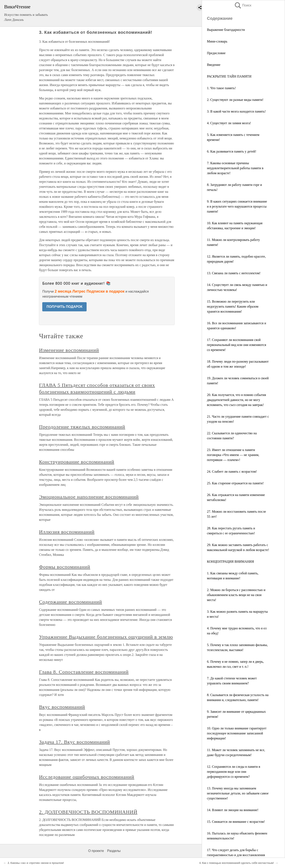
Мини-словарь (217, 41)
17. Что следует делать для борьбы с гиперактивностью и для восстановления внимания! (236, 855)
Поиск (243, 5)
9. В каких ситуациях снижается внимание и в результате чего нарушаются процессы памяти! (237, 206)
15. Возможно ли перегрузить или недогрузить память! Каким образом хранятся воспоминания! (233, 306)
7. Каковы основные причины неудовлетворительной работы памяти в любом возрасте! (235, 168)
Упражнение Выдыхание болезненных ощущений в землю (106, 637)
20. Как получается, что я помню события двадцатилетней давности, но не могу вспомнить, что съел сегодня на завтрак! (236, 400)
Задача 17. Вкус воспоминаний (74, 742)
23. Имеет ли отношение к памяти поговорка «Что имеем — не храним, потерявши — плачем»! (233, 455)
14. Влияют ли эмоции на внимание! (233, 810)
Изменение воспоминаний (69, 350)
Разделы (114, 851)
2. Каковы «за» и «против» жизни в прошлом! (36, 863)
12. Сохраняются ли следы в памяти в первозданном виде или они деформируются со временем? (234, 772)
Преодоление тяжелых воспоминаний (82, 427)
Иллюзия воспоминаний (67, 532)
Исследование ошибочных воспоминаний (87, 777)
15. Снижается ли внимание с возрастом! (236, 822)
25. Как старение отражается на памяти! (235, 483)
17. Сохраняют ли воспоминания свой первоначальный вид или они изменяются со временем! (236, 345)
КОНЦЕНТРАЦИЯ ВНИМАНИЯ (230, 562)
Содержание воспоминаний (70, 602)
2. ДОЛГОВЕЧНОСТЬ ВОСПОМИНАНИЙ (88, 812)
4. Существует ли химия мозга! (229, 123)
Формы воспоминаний (65, 567)
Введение (214, 65)
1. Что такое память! (221, 88)
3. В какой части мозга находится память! (236, 111)
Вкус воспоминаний (62, 707)
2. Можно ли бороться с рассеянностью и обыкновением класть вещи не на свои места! (236, 595)
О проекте (96, 851)
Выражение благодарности (226, 30)
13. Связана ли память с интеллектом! (234, 273)
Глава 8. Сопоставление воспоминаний (84, 672)
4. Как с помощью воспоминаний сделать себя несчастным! (237, 863)
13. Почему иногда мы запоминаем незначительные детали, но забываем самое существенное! (238, 793)
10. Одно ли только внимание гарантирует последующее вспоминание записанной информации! (237, 733)
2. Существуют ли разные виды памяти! (235, 100)
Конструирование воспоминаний (77, 462)
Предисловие (216, 53)
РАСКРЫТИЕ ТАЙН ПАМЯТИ (229, 76)
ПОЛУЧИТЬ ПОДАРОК (64, 307)
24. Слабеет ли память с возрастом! (232, 472)
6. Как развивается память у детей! (232, 151)
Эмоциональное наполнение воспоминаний (89, 497)
